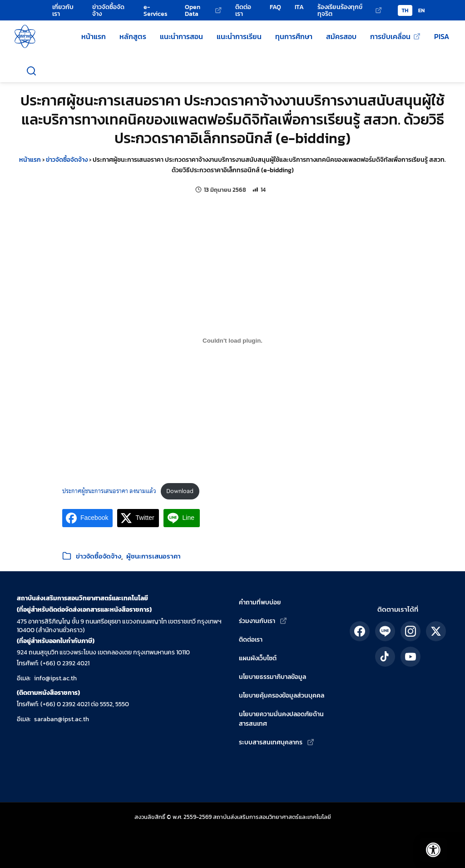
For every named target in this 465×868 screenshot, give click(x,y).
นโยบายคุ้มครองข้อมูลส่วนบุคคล (282, 696)
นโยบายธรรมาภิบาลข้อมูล (272, 677)
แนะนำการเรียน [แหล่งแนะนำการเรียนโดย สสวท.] (239, 36)
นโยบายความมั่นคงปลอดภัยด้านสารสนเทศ (281, 719)
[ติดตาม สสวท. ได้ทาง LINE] (385, 631)
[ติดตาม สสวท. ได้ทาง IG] (411, 631)
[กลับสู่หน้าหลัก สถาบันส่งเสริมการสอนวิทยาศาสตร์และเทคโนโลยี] (25, 36)
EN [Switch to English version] (422, 10)
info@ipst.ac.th (55, 678)
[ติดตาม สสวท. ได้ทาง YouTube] (411, 657)
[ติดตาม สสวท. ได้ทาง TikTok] (385, 657)
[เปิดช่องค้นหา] (31, 71)
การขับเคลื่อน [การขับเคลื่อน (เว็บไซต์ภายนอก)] (390, 36)
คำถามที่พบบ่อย (260, 602)
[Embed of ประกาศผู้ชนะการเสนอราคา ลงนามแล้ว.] (232, 341)
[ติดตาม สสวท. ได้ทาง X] (436, 631)
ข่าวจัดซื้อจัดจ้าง (67, 160)
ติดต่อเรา (251, 640)
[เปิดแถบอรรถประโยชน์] (429, 845)
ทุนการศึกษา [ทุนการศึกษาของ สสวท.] (294, 36)
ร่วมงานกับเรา (257, 621)
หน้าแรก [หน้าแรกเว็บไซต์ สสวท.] (94, 36)
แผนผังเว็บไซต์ (258, 658)
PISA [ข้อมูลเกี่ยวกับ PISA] (442, 36)
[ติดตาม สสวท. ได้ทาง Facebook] (360, 631)
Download (180, 491)
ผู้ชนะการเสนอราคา (153, 556)
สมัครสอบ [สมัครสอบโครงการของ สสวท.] (341, 36)
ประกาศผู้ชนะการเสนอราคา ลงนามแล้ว (109, 491)
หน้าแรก (30, 160)
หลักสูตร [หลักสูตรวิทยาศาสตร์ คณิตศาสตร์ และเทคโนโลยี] (133, 36)
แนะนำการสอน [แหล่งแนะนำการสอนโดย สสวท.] (181, 36)
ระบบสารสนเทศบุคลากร (271, 742)
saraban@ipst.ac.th (62, 719)
